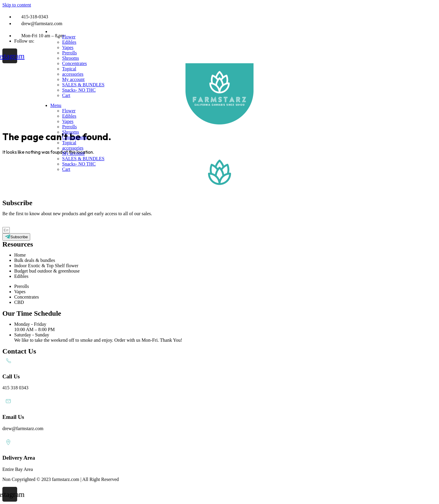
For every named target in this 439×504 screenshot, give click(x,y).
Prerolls (70, 53)
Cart (66, 95)
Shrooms (71, 58)
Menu (56, 31)
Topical (69, 69)
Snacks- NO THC (79, 90)
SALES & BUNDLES (83, 85)
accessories (73, 74)
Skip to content (17, 5)
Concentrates (75, 63)
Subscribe (27, 224)
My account (73, 79)
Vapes (68, 47)
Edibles (69, 42)
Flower (69, 37)
